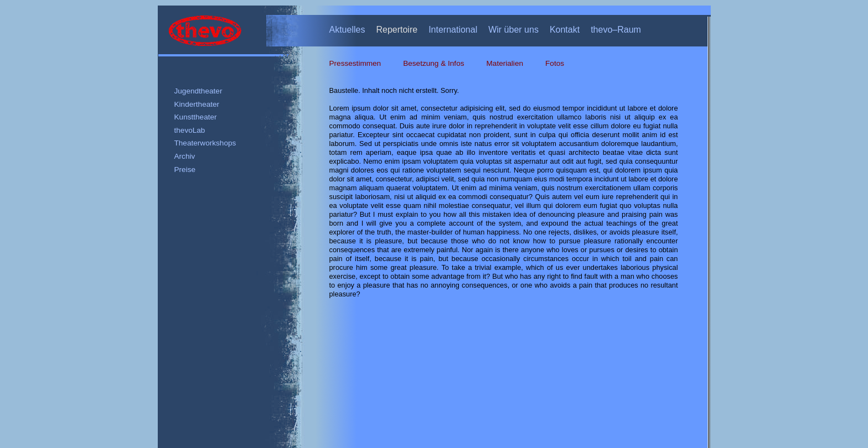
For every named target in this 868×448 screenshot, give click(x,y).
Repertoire (397, 30)
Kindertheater (197, 104)
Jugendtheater (198, 91)
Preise (185, 170)
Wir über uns (513, 30)
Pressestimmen (355, 63)
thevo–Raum (616, 30)
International (453, 30)
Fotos (555, 63)
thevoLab (190, 130)
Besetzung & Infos (433, 63)
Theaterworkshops (205, 143)
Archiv (185, 156)
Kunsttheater (196, 117)
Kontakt (565, 30)
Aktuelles (347, 30)
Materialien (505, 63)
